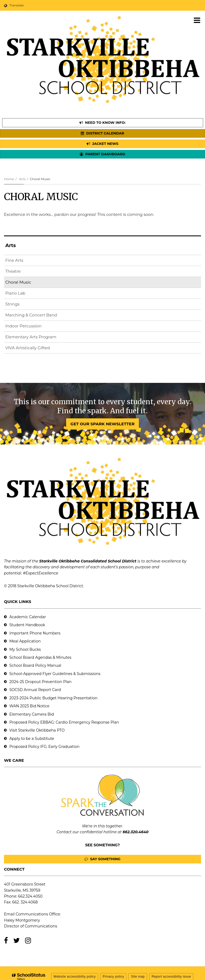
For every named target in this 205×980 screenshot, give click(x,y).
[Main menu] (197, 20)
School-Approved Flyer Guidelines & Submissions (55, 674)
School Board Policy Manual (35, 665)
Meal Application (25, 641)
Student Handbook (27, 625)
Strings (12, 304)
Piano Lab (15, 293)
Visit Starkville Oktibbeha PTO (37, 730)
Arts (22, 179)
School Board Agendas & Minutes (40, 657)
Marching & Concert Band (31, 315)
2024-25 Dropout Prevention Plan (40, 682)
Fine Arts (14, 260)
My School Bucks (25, 649)
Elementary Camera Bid (32, 714)
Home (9, 179)
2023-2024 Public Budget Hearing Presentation (53, 698)
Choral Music (18, 282)
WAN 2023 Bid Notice (29, 706)
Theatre (13, 271)
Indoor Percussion (23, 326)
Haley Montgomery (22, 920)
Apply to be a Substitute (32, 739)
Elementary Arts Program (31, 337)
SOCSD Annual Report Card (35, 690)
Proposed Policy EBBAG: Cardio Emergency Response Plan (64, 722)
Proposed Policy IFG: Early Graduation (44, 747)
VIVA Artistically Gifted (28, 348)
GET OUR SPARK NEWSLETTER (102, 424)
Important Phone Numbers (35, 633)
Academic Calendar (28, 617)
